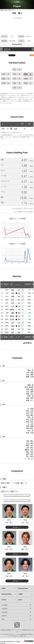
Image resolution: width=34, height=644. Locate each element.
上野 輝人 (30, 448)
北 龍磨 (30, 409)
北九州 (12, 319)
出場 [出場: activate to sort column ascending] (22, 124)
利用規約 (3, 630)
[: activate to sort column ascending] (6, 124)
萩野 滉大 (30, 394)
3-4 (19, 326)
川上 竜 (30, 430)
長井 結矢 (30, 454)
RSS (32, 55)
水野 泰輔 (30, 426)
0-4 (19, 313)
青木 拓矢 (30, 422)
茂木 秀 (30, 370)
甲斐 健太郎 (29, 387)
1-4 (19, 306)
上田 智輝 (30, 372)
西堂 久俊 (30, 433)
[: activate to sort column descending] (2, 124)
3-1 (19, 300)
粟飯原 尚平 (29, 450)
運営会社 (25, 630)
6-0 (19, 332)
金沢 (13, 323)
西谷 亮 (30, 417)
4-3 (19, 296)
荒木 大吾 (30, 411)
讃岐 (13, 296)
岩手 (13, 300)
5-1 (19, 310)
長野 (13, 329)
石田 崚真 (30, 389)
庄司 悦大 (30, 413)
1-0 (19, 323)
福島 (13, 290)
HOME (2, 10)
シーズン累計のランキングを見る (23, 212)
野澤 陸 (30, 396)
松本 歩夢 (30, 419)
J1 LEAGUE (4, 605)
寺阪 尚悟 (30, 398)
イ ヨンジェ (29, 458)
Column (4, 600)
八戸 (13, 306)
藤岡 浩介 (30, 445)
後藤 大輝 (30, 377)
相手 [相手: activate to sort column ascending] (12, 285)
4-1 (19, 290)
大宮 (13, 293)
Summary (4, 616)
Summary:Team (23, 588)
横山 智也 (30, 452)
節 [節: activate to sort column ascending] (2, 285)
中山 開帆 (30, 374)
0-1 (19, 293)
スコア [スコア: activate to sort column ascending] (18, 285)
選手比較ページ (17, 527)
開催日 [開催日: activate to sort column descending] (6, 285)
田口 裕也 (30, 456)
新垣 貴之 (30, 428)
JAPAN (20, 594)
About (20, 600)
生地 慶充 (30, 415)
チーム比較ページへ (17, 495)
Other (3, 619)
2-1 (19, 303)
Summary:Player (7, 594)
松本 (13, 303)
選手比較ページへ (17, 501)
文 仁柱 (30, 424)
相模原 (12, 316)
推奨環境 (8, 630)
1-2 (19, 316)
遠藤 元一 (30, 400)
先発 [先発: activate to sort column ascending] (29, 124)
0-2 (19, 319)
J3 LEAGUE (4, 612)
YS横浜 (12, 310)
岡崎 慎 (30, 385)
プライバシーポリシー (17, 630)
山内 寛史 (30, 443)
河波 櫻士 (30, 441)
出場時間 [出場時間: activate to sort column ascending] (28, 285)
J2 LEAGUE (4, 609)
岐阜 (16, 129)
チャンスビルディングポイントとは (22, 208)
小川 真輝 (30, 391)
